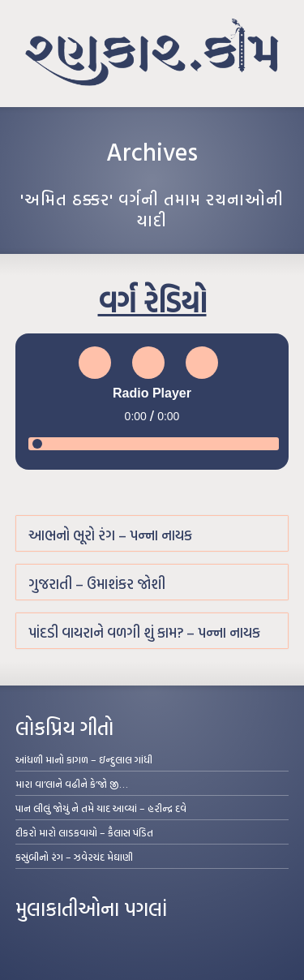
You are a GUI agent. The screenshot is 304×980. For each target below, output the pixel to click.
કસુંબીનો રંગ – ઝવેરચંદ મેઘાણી (74, 857)
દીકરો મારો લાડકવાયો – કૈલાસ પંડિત (84, 832)
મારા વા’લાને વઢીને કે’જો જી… (72, 784)
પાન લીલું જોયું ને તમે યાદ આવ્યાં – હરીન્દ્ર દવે (101, 808)
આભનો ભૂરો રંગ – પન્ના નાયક (110, 535)
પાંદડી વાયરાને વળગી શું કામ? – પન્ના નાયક (144, 632)
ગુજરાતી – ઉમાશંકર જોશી (97, 584)
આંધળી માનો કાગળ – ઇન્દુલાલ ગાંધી (84, 759)
